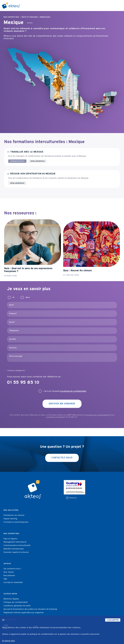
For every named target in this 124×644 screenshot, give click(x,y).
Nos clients (9, 572)
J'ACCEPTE (113, 620)
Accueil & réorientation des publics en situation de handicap (30, 609)
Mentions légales (11, 599)
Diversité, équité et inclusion (16, 552)
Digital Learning (10, 519)
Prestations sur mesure (14, 515)
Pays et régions (30, 17)
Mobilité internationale (14, 549)
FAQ (5, 579)
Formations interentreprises (16, 522)
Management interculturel (15, 542)
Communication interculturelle (17, 545)
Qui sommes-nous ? (12, 569)
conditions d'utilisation (56, 417)
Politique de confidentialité (16, 602)
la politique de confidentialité (73, 391)
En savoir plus (8, 641)
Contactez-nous (62, 458)
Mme (28, 297)
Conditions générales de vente (17, 606)
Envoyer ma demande (62, 404)
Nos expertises (11, 17)
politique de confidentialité (98, 415)
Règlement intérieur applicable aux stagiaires (24, 613)
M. (14, 297)
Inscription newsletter (13, 582)
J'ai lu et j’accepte (65, 391)
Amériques (45, 17)
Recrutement (9, 576)
